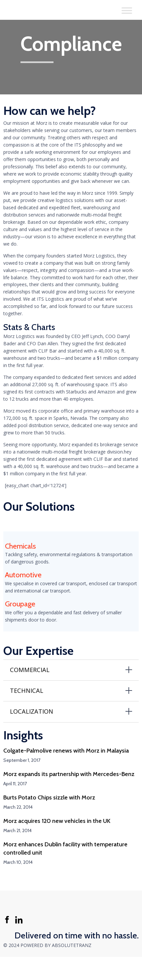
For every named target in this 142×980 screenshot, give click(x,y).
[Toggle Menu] (127, 10)
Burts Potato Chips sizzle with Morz (49, 797)
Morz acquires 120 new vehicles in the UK (57, 821)
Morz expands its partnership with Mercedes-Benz (69, 774)
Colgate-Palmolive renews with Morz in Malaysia (66, 751)
